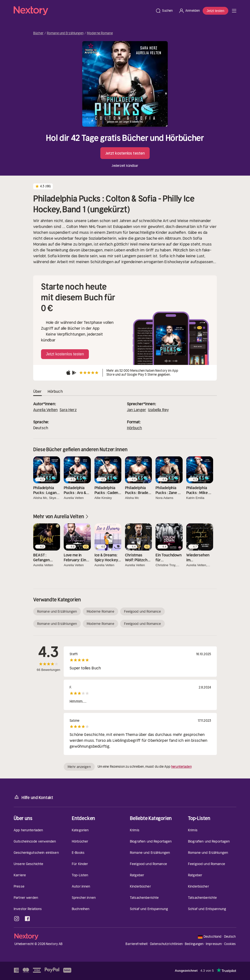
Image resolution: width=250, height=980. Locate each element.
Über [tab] (37, 392)
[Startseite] (83, 11)
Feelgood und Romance (142, 611)
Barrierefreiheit (137, 944)
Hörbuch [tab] (55, 392)
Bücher (38, 33)
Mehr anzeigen (79, 767)
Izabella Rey (158, 410)
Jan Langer (137, 410)
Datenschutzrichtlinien (166, 944)
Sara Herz (68, 410)
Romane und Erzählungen (65, 33)
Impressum (214, 944)
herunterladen (181, 767)
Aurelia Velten (45, 410)
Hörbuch (135, 428)
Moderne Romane (100, 33)
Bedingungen (194, 944)
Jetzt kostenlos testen (125, 153)
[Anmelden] (189, 11)
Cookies (230, 944)
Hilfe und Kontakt (33, 797)
